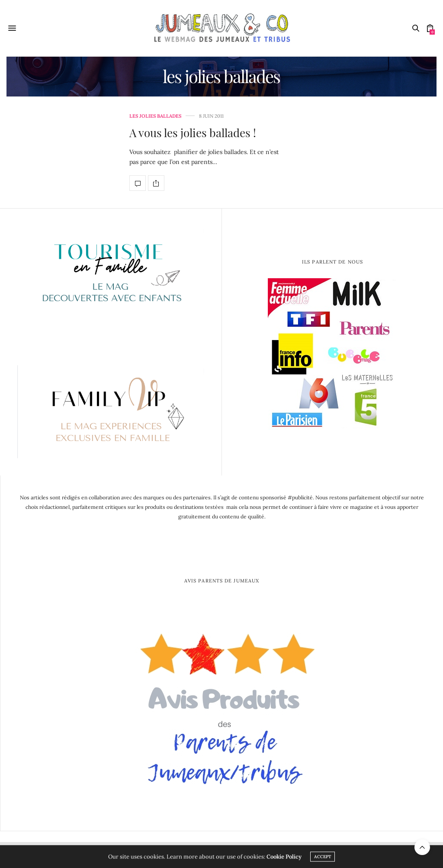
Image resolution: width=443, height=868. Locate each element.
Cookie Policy (284, 858)
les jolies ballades (155, 116)
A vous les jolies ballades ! (193, 133)
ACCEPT (323, 858)
